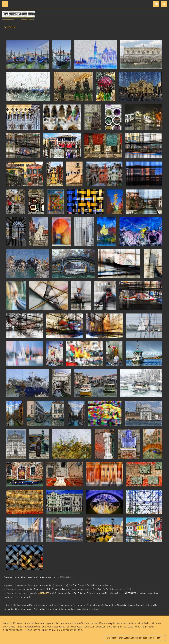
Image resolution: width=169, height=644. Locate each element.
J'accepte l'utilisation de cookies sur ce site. (135, 638)
